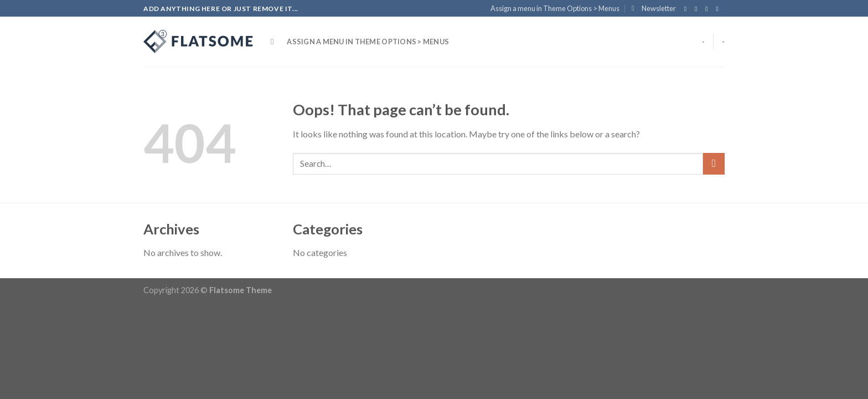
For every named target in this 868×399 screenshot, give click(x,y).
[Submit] (714, 164)
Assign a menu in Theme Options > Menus (555, 8)
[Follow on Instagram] (698, 9)
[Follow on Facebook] (688, 9)
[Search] (275, 42)
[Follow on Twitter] (709, 9)
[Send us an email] (719, 9)
